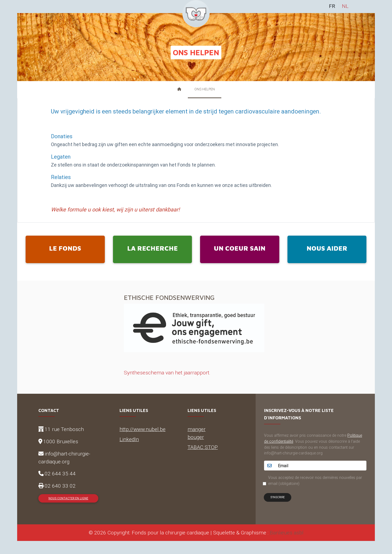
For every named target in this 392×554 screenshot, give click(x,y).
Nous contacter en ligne (68, 498)
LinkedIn (129, 439)
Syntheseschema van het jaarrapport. (167, 373)
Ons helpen (205, 89)
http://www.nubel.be (143, 429)
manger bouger (197, 433)
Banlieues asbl (287, 533)
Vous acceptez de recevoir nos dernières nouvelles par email (315, 481)
